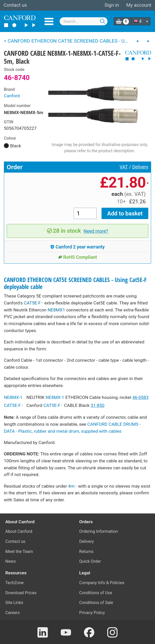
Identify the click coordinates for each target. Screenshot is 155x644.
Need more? (96, 231)
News (11, 561)
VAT (124, 167)
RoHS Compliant (78, 257)
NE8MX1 (56, 310)
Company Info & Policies (102, 583)
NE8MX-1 (13, 397)
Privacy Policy (92, 613)
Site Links (14, 603)
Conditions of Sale (96, 603)
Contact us (15, 5)
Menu (49, 21)
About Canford (19, 531)
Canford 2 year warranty (78, 247)
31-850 (98, 405)
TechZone (15, 583)
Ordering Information (99, 531)
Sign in (112, 5)
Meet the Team (19, 552)
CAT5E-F (33, 303)
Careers (13, 613)
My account (139, 5)
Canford (12, 96)
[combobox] (84, 21)
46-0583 (140, 397)
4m (73, 486)
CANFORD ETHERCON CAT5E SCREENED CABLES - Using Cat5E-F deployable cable (75, 283)
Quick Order (90, 561)
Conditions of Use (96, 593)
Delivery (140, 167)
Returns (86, 552)
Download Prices (21, 593)
